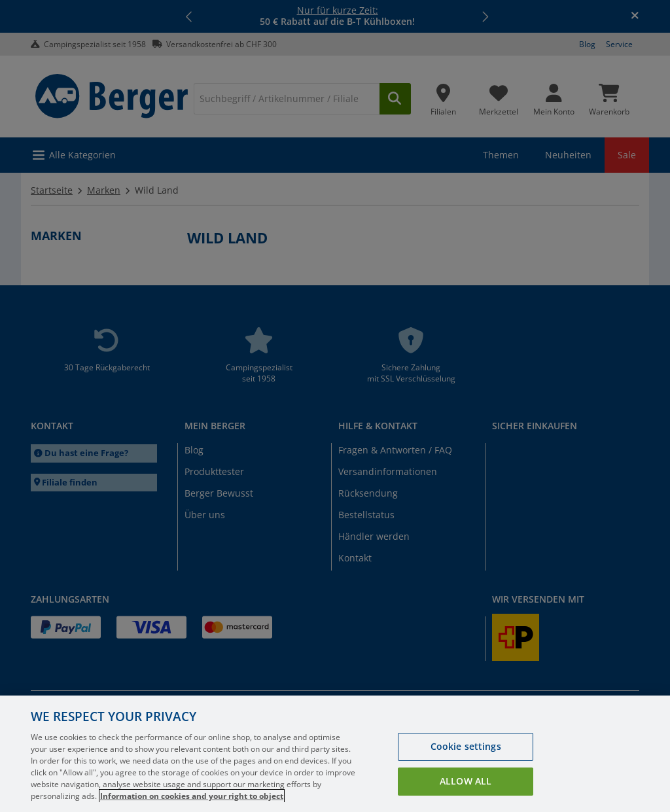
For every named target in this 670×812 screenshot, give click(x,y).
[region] (335, 754)
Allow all (466, 781)
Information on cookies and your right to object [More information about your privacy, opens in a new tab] (192, 796)
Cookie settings (466, 746)
